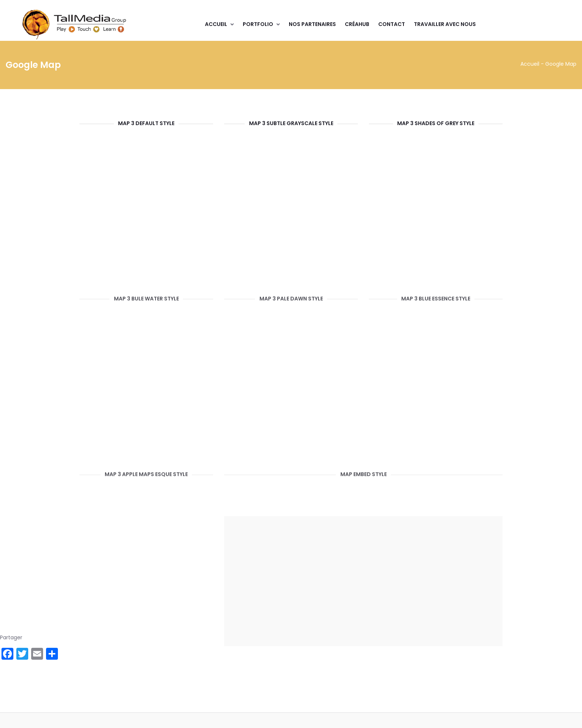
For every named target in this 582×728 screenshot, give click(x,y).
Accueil (216, 24)
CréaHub (357, 24)
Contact (392, 24)
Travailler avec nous (445, 24)
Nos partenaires (312, 24)
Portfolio (258, 24)
